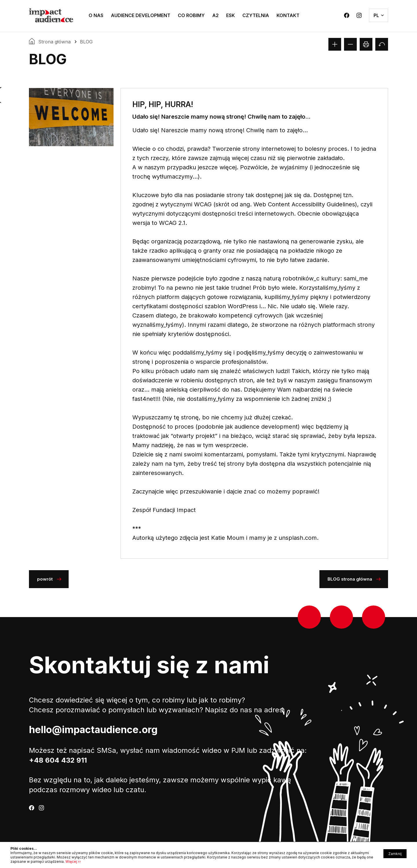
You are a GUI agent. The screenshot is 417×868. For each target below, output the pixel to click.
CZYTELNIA (256, 15)
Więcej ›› (73, 861)
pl (376, 15)
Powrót (45, 579)
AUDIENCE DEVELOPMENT (141, 15)
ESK (231, 15)
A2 (215, 15)
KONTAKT (288, 15)
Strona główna (54, 42)
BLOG (86, 42)
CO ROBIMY (191, 15)
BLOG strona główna (350, 579)
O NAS (96, 15)
